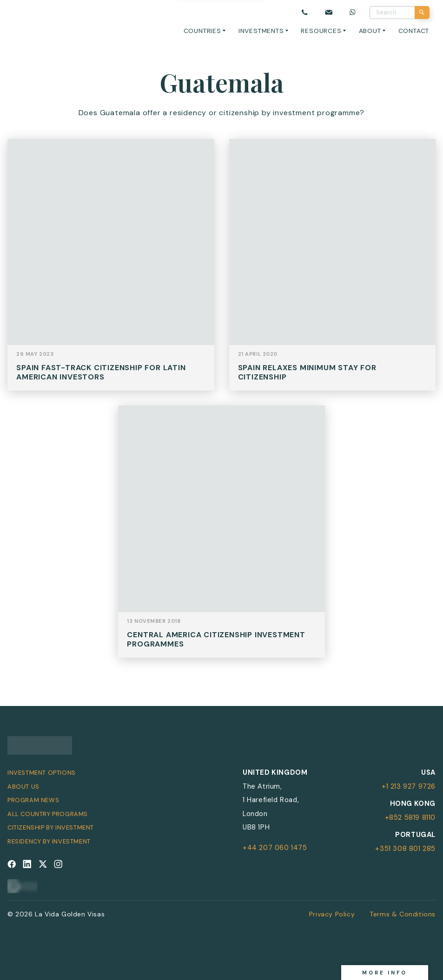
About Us (23, 787)
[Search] (422, 13)
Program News (33, 800)
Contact (414, 31)
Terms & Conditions (403, 914)
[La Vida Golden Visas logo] (40, 19)
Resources (321, 31)
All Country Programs (48, 814)
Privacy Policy (332, 914)
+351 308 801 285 (405, 849)
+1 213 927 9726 (409, 786)
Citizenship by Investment (51, 827)
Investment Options (42, 773)
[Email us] (328, 13)
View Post (111, 272)
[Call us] (305, 13)
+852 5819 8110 (410, 817)
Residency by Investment (49, 841)
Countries (202, 31)
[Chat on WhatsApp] (353, 13)
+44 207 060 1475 (275, 848)
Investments (261, 31)
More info (385, 973)
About (370, 31)
